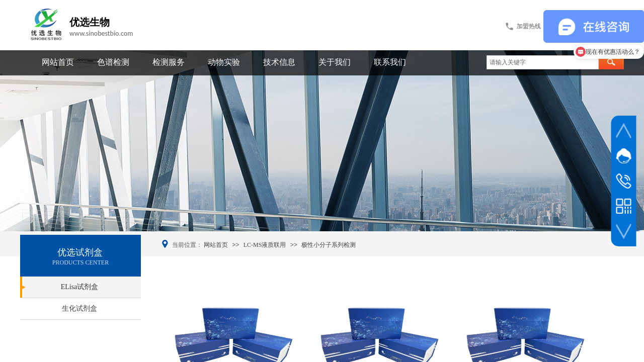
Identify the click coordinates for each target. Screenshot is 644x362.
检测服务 (169, 62)
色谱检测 (113, 62)
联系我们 (390, 62)
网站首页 (58, 62)
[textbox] (543, 62)
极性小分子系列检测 (329, 245)
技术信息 (279, 62)
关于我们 (335, 62)
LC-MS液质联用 (265, 245)
